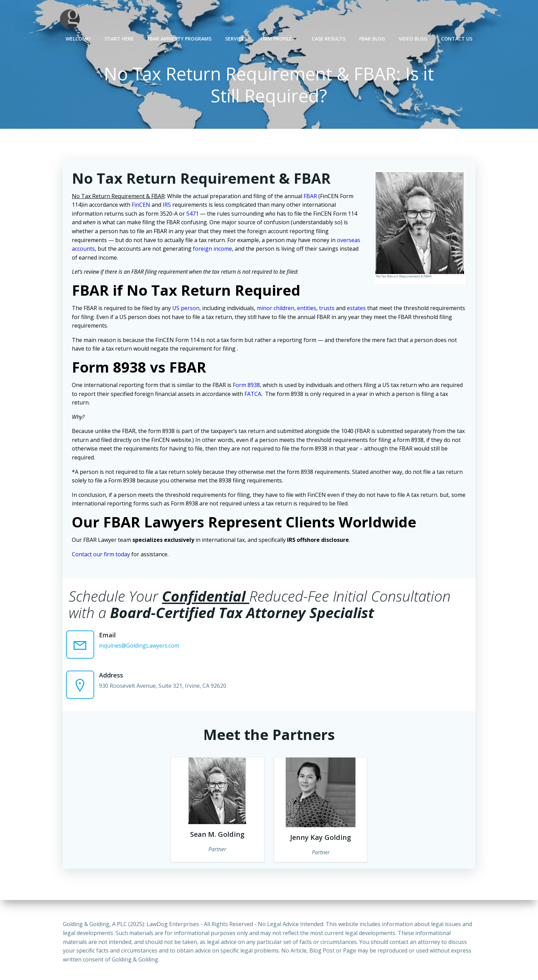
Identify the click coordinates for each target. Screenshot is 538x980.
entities (308, 309)
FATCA (254, 395)
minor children (277, 309)
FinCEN (142, 206)
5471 (194, 215)
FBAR (311, 197)
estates (357, 309)
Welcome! (78, 38)
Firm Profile (279, 38)
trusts (328, 309)
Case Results (329, 38)
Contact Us (457, 38)
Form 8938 (247, 386)
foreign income (213, 250)
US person (187, 309)
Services (236, 38)
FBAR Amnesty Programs (179, 38)
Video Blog (413, 38)
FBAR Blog (372, 38)
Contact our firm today (102, 555)
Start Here (119, 38)
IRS (168, 206)
